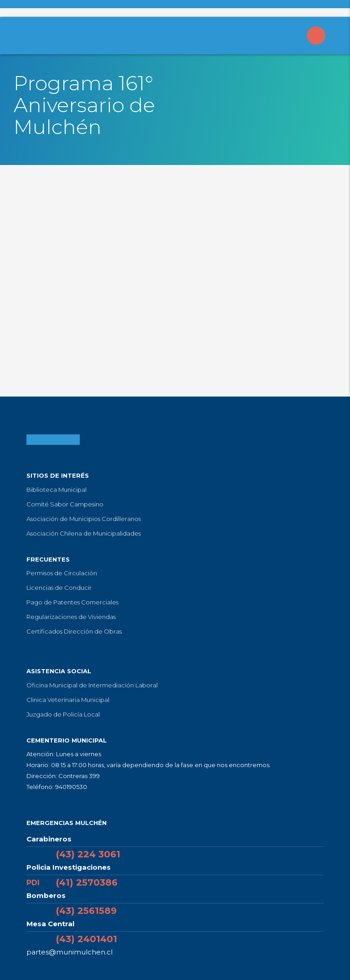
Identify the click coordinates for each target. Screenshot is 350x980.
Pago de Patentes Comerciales (72, 602)
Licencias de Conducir (59, 588)
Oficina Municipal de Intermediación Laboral (92, 685)
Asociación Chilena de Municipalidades (84, 533)
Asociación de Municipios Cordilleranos (84, 519)
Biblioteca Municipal (57, 490)
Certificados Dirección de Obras (74, 631)
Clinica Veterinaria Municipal (68, 700)
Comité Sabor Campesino (65, 504)
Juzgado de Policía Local (63, 714)
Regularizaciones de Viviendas (71, 617)
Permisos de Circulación (62, 573)
